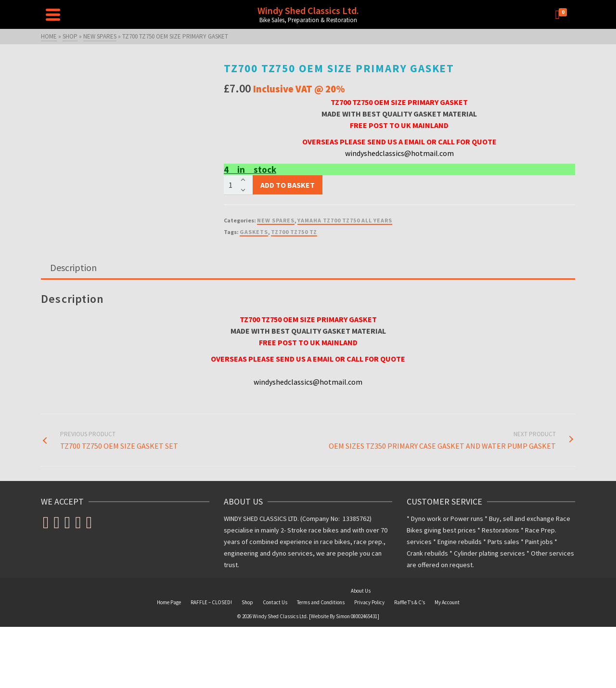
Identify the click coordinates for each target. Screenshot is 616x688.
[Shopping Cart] (563, 14)
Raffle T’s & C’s (410, 602)
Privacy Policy (369, 602)
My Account (447, 602)
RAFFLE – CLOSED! (211, 602)
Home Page (169, 602)
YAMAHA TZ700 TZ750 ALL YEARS (345, 220)
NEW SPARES (276, 220)
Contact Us (275, 602)
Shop (247, 602)
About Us (361, 591)
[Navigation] (53, 14)
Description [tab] (73, 267)
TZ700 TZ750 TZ (294, 232)
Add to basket (288, 185)
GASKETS (254, 232)
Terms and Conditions (321, 602)
